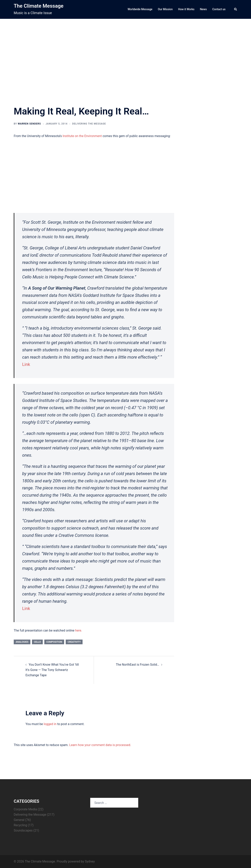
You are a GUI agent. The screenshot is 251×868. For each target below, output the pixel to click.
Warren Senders (29, 124)
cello (37, 642)
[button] (236, 9)
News (203, 9)
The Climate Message (39, 6)
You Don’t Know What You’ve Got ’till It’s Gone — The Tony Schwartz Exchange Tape (52, 670)
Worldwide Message (140, 9)
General (19, 820)
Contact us (219, 9)
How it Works (186, 9)
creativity (74, 642)
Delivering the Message (89, 124)
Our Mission (165, 9)
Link (26, 364)
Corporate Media (25, 809)
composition (54, 642)
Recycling (20, 825)
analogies (22, 642)
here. (79, 630)
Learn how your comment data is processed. (100, 745)
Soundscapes (23, 830)
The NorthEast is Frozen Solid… (138, 665)
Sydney (90, 861)
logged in (50, 724)
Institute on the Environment (82, 136)
